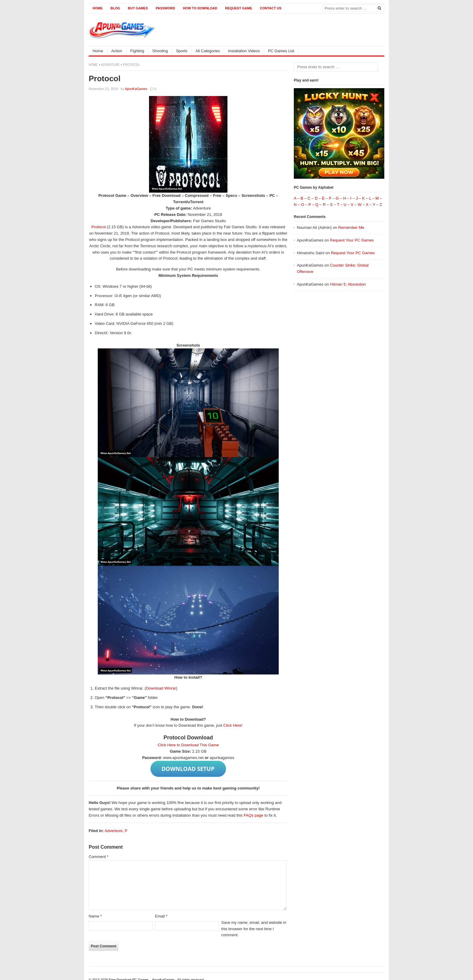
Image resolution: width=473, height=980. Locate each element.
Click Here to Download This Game (188, 745)
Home (98, 8)
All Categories (208, 51)
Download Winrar (161, 688)
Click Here (232, 725)
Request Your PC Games (352, 240)
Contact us (270, 8)
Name (95, 916)
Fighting (137, 51)
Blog (115, 8)
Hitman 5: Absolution (348, 284)
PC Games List (281, 51)
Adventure (110, 65)
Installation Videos (244, 51)
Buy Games (138, 8)
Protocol (99, 227)
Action (117, 51)
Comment (98, 857)
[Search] (379, 8)
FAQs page (254, 815)
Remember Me (351, 227)
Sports (182, 51)
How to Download (200, 8)
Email (161, 916)
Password (165, 8)
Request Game (238, 8)
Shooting (160, 51)
